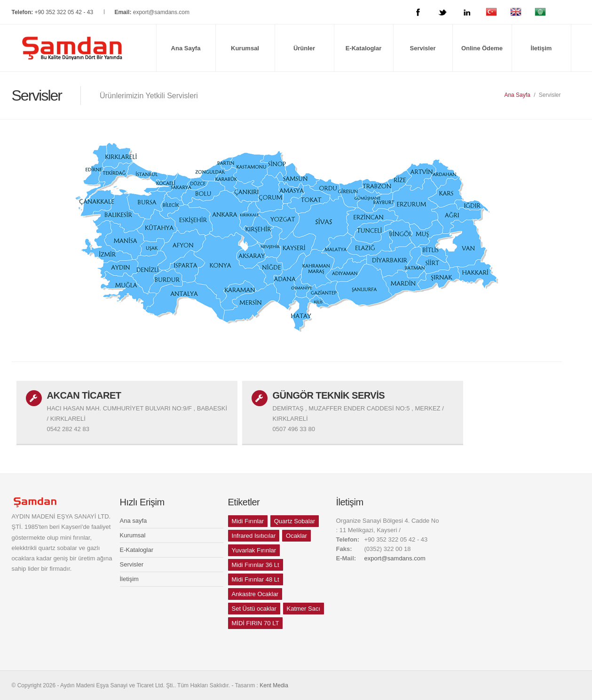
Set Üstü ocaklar (254, 609)
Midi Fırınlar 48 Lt (256, 579)
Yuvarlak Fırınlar (254, 550)
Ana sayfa (134, 521)
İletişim (541, 48)
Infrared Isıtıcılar (254, 536)
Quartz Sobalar (295, 521)
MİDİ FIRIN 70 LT (256, 623)
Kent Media (274, 685)
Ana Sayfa (186, 48)
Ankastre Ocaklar (255, 594)
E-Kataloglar (364, 48)
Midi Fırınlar (248, 521)
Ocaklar (296, 536)
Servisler (423, 48)
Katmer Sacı (304, 609)
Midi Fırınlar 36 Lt (256, 565)
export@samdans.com (161, 12)
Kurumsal (245, 48)
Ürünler (304, 48)
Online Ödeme (482, 48)
